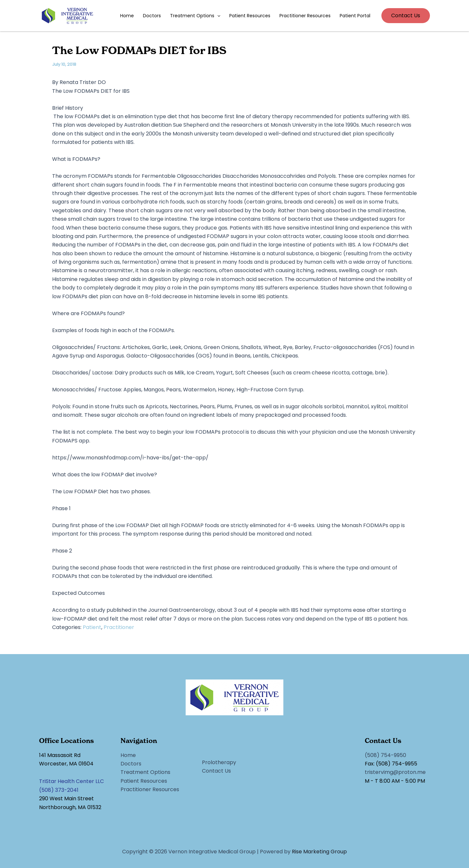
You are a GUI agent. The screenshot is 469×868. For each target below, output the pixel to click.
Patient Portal (355, 16)
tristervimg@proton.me (395, 772)
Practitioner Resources (305, 16)
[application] (217, 16)
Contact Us (216, 771)
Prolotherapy (219, 762)
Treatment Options (195, 16)
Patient (92, 627)
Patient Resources (250, 16)
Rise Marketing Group (319, 852)
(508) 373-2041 (59, 790)
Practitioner (119, 627)
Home (127, 16)
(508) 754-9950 (385, 755)
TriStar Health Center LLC (71, 781)
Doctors (152, 16)
